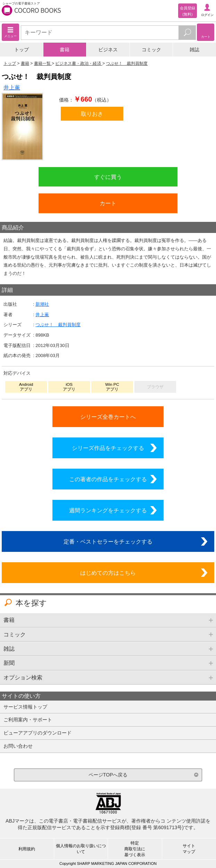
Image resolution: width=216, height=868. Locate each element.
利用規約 (27, 849)
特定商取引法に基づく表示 (135, 849)
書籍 (65, 50)
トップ (22, 50)
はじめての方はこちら (108, 573)
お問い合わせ (18, 746)
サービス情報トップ (25, 707)
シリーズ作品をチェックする (108, 448)
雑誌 (194, 50)
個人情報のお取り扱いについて (81, 849)
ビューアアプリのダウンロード (38, 733)
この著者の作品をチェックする (108, 479)
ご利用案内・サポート (28, 720)
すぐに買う (108, 177)
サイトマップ (189, 849)
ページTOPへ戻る (108, 775)
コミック (151, 50)
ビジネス (108, 50)
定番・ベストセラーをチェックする (108, 541)
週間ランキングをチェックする (108, 510)
